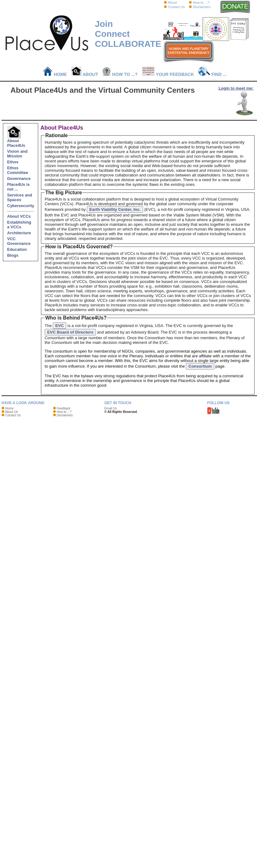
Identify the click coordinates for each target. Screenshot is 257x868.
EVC (59, 326)
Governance (19, 179)
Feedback (63, 408)
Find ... (212, 74)
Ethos (13, 162)
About (172, 2)
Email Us (111, 408)
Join (104, 24)
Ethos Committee (18, 170)
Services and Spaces (20, 197)
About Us (11, 412)
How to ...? (201, 2)
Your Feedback (168, 74)
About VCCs (19, 216)
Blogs (13, 255)
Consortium (200, 366)
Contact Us (176, 7)
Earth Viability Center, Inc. (115, 209)
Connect (112, 34)
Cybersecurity (21, 206)
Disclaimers (202, 7)
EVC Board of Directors (70, 332)
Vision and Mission (17, 154)
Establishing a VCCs (19, 225)
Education (17, 249)
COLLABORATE (128, 44)
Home (55, 74)
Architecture (19, 233)
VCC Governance (19, 241)
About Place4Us (16, 141)
